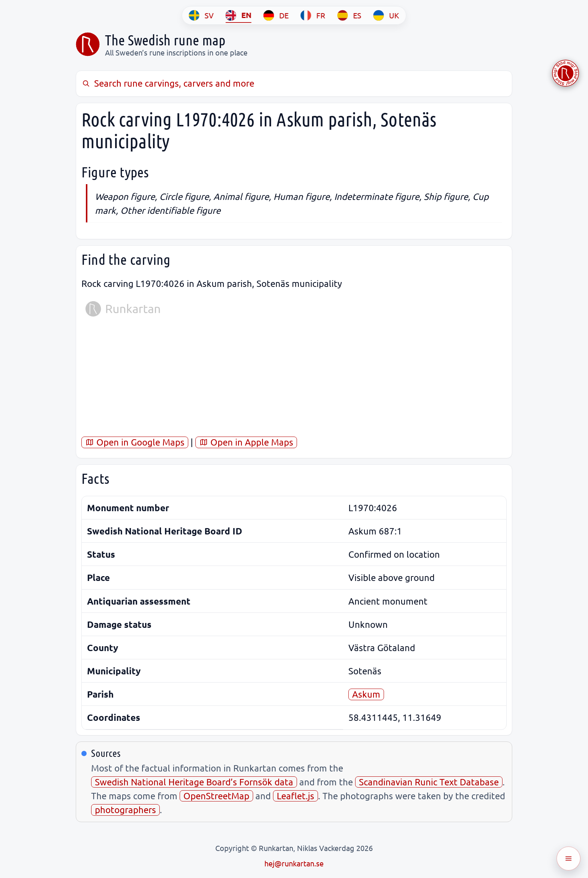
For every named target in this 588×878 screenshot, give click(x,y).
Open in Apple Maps (246, 442)
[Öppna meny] (568, 858)
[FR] (313, 15)
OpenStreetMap (216, 796)
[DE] (276, 15)
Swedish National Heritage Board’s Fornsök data (194, 782)
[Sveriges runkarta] (88, 44)
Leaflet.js (295, 796)
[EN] (239, 15)
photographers (125, 810)
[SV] (201, 15)
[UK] (386, 15)
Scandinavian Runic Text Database (429, 782)
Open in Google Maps (135, 442)
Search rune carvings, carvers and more (168, 83)
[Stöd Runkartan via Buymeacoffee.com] (565, 73)
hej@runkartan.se (294, 863)
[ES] (349, 15)
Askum (366, 694)
